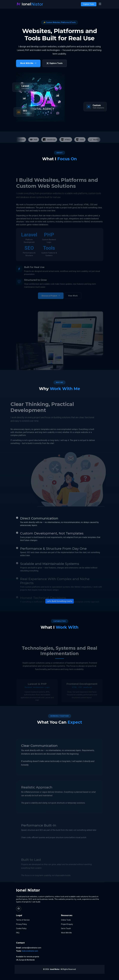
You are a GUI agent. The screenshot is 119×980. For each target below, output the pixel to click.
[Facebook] (19, 909)
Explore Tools (89, 4)
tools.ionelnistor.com (30, 951)
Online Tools (66, 920)
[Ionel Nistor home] (30, 4)
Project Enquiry (67, 924)
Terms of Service (23, 920)
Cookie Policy (21, 928)
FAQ (18, 933)
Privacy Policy (21, 924)
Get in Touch (66, 928)
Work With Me (66, 933)
